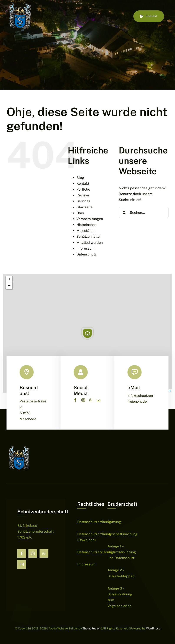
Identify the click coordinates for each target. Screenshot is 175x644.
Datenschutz (87, 254)
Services (83, 201)
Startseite (84, 207)
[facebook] (75, 400)
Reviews (83, 195)
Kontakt (83, 184)
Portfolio (83, 189)
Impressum (85, 248)
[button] (87, 333)
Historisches (86, 225)
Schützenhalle (88, 236)
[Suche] (124, 212)
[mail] (98, 400)
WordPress (153, 628)
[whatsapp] (91, 400)
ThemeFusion (91, 628)
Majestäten (85, 231)
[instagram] (83, 400)
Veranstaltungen (90, 219)
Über (80, 213)
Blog (80, 178)
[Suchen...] (144, 212)
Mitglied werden (90, 243)
